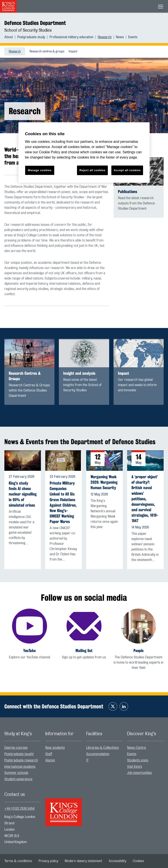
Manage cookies (40, 170)
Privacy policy (48, 861)
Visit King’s (135, 767)
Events (133, 37)
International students (20, 767)
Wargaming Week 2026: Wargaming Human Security (104, 482)
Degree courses (16, 748)
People (138, 651)
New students (55, 748)
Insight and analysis (79, 373)
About (9, 37)
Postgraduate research (21, 760)
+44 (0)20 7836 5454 (19, 809)
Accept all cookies (127, 170)
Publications (128, 192)
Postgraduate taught (19, 754)
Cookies (138, 861)
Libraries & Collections (102, 748)
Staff (49, 754)
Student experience (18, 779)
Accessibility (117, 861)
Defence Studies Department (35, 23)
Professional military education (71, 37)
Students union (138, 760)
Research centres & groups (47, 52)
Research (105, 37)
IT (87, 760)
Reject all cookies (92, 170)
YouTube (29, 651)
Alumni (50, 760)
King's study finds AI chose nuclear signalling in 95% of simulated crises (23, 494)
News (120, 37)
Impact (73, 52)
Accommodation (98, 754)
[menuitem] (11, 37)
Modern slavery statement (83, 861)
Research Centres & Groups (25, 376)
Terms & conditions (18, 861)
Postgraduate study (31, 37)
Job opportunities (139, 773)
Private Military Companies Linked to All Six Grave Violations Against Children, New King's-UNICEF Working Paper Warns (63, 502)
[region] (84, 153)
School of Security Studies (28, 30)
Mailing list (84, 651)
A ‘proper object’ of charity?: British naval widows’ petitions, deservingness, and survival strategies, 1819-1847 (145, 499)
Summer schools (16, 773)
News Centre (136, 748)
